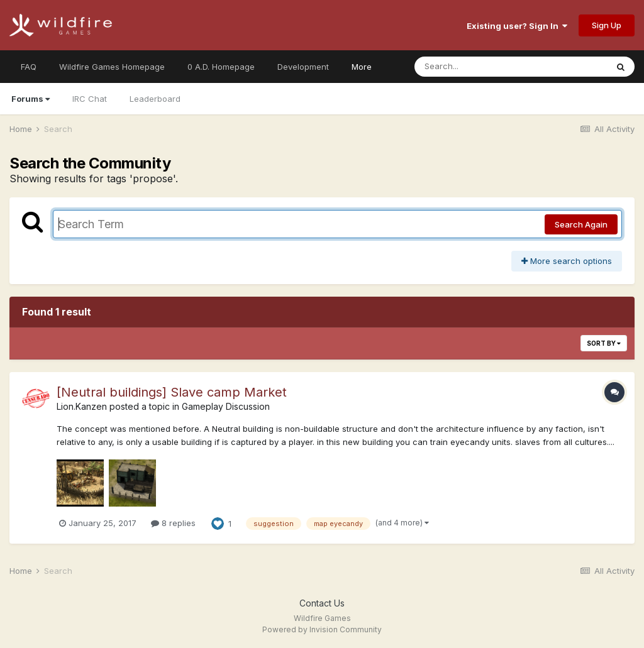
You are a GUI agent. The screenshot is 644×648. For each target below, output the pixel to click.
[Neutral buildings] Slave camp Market (172, 392)
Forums (31, 99)
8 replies (173, 523)
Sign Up (607, 25)
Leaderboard (155, 99)
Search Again (581, 224)
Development (303, 67)
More (362, 67)
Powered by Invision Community (322, 629)
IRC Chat (90, 99)
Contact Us (322, 603)
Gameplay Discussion (226, 406)
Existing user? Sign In (517, 26)
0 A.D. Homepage (221, 67)
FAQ (29, 67)
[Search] (476, 67)
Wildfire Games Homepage (112, 67)
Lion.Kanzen (82, 406)
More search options (567, 261)
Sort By (604, 343)
